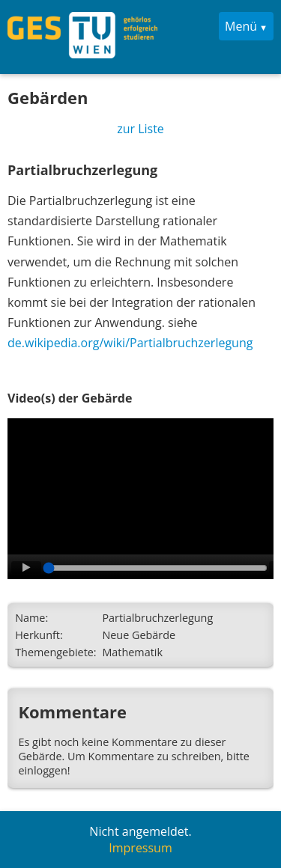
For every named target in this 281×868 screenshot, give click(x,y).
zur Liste (140, 129)
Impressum (140, 848)
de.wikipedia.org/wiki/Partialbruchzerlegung (130, 343)
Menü (241, 26)
